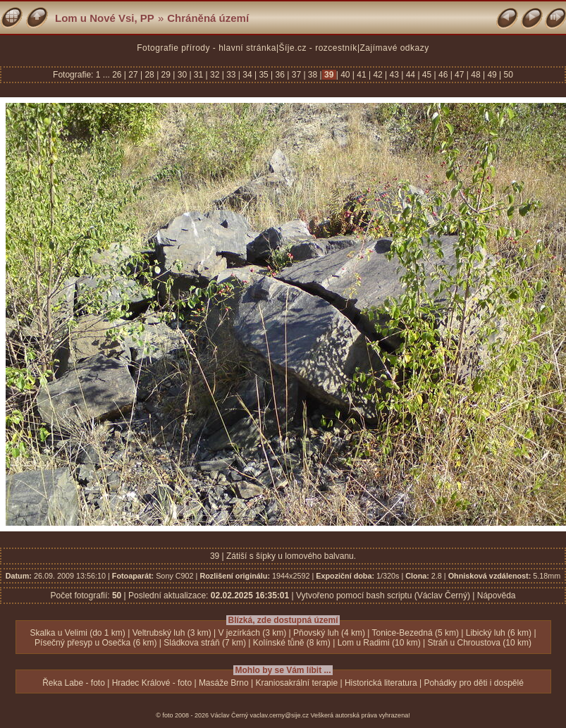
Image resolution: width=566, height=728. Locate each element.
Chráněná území (208, 18)
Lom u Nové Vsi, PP (105, 18)
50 (507, 75)
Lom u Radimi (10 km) (379, 643)
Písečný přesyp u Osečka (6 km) (96, 643)
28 (149, 75)
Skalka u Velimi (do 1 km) (77, 633)
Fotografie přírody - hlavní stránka (207, 48)
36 (280, 75)
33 (231, 75)
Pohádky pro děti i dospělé (473, 683)
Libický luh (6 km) (499, 633)
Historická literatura (381, 683)
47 (460, 75)
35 (264, 75)
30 (182, 75)
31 (199, 75)
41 (362, 75)
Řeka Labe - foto (74, 683)
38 (313, 75)
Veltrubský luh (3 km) (172, 633)
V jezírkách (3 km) (252, 633)
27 (133, 75)
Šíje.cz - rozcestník (318, 48)
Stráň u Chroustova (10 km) (479, 643)
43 (394, 75)
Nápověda (497, 596)
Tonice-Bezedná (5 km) (416, 633)
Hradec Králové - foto (152, 683)
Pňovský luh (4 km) (329, 633)
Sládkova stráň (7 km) (205, 643)
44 (410, 75)
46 (443, 75)
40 (345, 75)
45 (427, 75)
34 (247, 75)
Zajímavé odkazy (395, 48)
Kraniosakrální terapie (296, 683)
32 (215, 75)
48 (476, 75)
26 (118, 75)
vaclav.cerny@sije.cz (280, 715)
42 (378, 75)
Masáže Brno (224, 683)
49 (492, 75)
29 (166, 75)
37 (296, 75)
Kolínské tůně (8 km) (292, 643)
